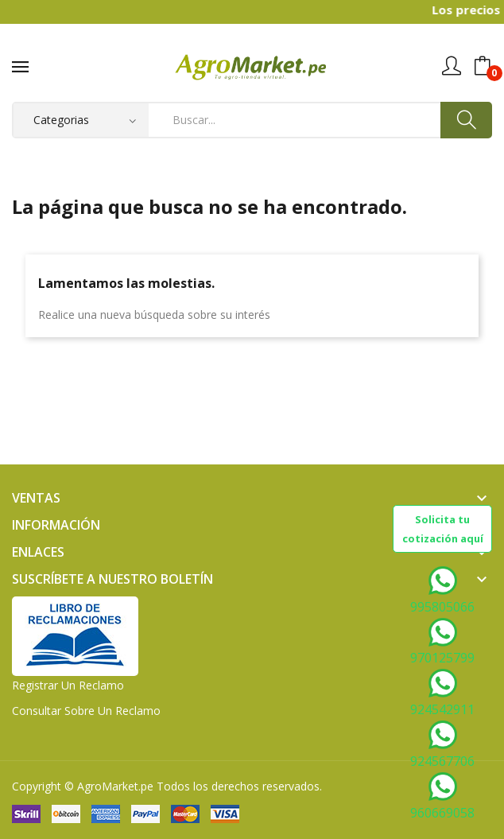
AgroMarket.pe (115, 786)
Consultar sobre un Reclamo (86, 711)
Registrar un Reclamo (68, 685)
